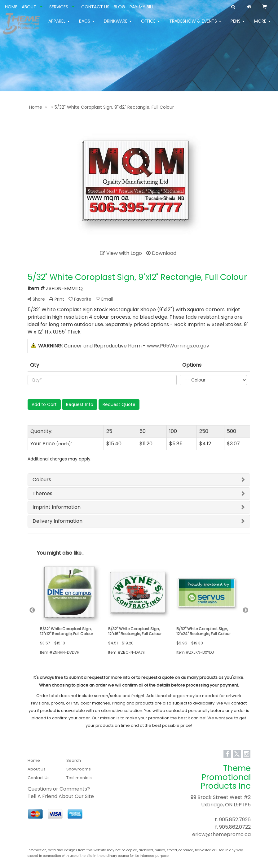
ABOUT (29, 7)
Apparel (59, 25)
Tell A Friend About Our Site (61, 796)
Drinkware (118, 25)
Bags (87, 25)
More (262, 25)
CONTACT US (95, 7)
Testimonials (79, 778)
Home (34, 760)
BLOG (119, 7)
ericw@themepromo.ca (221, 834)
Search (74, 760)
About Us (37, 769)
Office (150, 25)
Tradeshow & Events (195, 25)
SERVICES (59, 7)
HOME (11, 7)
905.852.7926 (235, 820)
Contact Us (39, 778)
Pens (238, 25)
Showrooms (79, 769)
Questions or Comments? (59, 789)
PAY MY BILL (142, 7)
